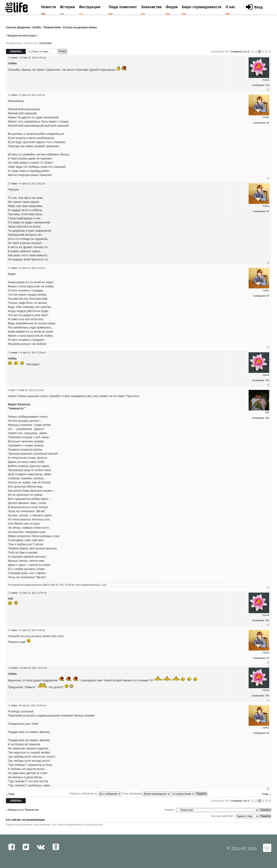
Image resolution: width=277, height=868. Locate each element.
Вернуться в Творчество (24, 810)
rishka (14, 95)
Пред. (12, 794)
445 (267, 418)
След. (265, 794)
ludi (13, 390)
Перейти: (170, 810)
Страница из (240, 52)
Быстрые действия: (223, 816)
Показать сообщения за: (95, 794)
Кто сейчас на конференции (25, 820)
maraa (14, 58)
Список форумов (18, 27)
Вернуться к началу (268, 90)
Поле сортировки (146, 794)
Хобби (37, 27)
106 (267, 85)
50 (268, 123)
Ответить (16, 51)
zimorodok (45, 43)
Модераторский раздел (22, 35)
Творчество (52, 27)
